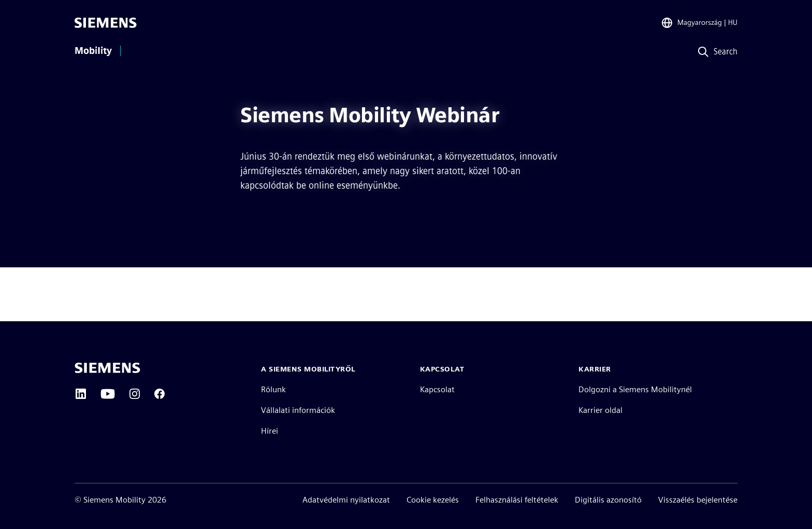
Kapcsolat (437, 389)
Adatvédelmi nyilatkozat (346, 500)
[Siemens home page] (107, 368)
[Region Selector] (699, 23)
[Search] (715, 52)
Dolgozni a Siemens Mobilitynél (635, 389)
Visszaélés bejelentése (698, 500)
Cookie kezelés (433, 500)
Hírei (270, 431)
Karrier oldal (600, 410)
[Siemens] (106, 23)
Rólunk (273, 389)
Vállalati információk (298, 410)
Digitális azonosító (608, 500)
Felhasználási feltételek (517, 500)
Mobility (93, 51)
